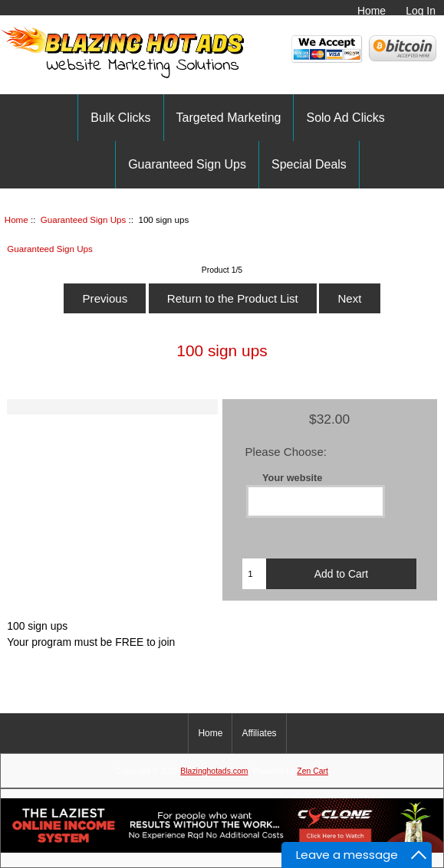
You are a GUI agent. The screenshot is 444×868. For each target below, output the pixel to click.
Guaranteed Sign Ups (84, 219)
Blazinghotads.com (214, 771)
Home (372, 11)
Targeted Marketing (229, 118)
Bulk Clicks (120, 118)
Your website (292, 478)
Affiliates (259, 733)
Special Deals (309, 164)
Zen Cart (312, 771)
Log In (421, 11)
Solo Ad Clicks (345, 118)
